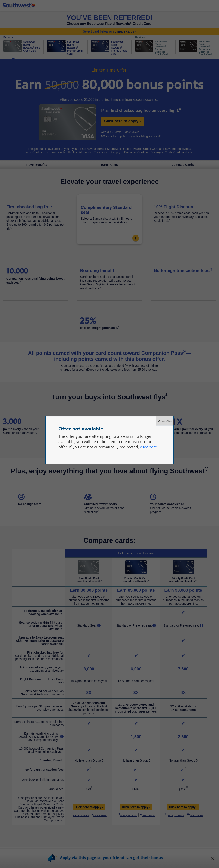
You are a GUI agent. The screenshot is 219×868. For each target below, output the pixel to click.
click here (148, 447)
